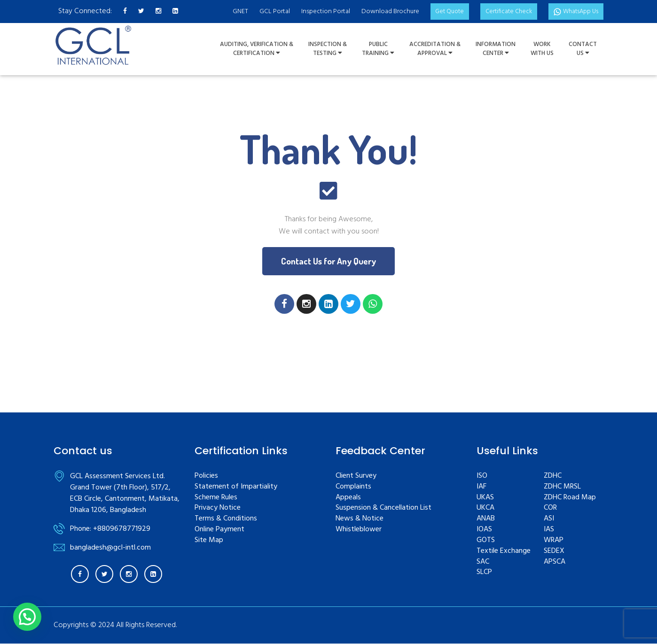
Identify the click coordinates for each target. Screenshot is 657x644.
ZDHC (553, 477)
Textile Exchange (504, 552)
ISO (482, 477)
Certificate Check (502, 12)
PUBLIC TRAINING (378, 49)
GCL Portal (263, 12)
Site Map (209, 541)
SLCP (484, 573)
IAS (549, 530)
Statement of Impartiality (236, 487)
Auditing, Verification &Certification (257, 49)
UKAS (485, 498)
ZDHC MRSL (562, 487)
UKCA (485, 508)
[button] (329, 261)
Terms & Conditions (226, 519)
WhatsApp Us (574, 12)
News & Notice (360, 519)
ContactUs (583, 49)
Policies (206, 477)
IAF (481, 487)
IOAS (484, 530)
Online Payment (219, 530)
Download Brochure (379, 12)
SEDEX (554, 552)
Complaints (353, 487)
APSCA (555, 562)
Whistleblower (359, 530)
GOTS (486, 541)
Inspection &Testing (328, 49)
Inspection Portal (314, 12)
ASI (549, 519)
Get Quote (440, 12)
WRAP (554, 541)
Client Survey (356, 477)
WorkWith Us (542, 49)
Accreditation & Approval (435, 49)
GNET (229, 12)
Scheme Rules (216, 498)
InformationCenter (496, 49)
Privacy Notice (218, 508)
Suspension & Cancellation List (383, 508)
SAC (483, 562)
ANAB (486, 519)
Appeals (348, 498)
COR (550, 508)
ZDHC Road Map (570, 498)
